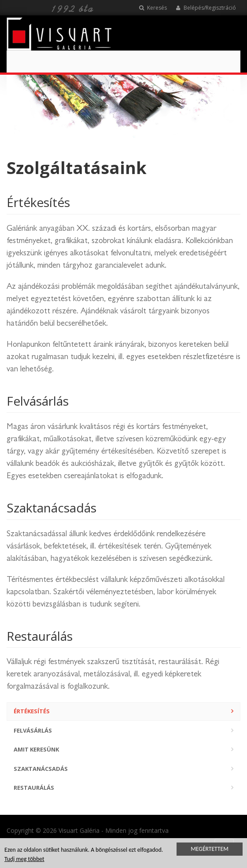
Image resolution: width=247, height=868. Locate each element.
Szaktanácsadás (41, 769)
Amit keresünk (36, 749)
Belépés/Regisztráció (206, 8)
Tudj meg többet (24, 860)
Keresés (153, 8)
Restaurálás (34, 788)
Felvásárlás (33, 730)
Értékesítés (32, 711)
